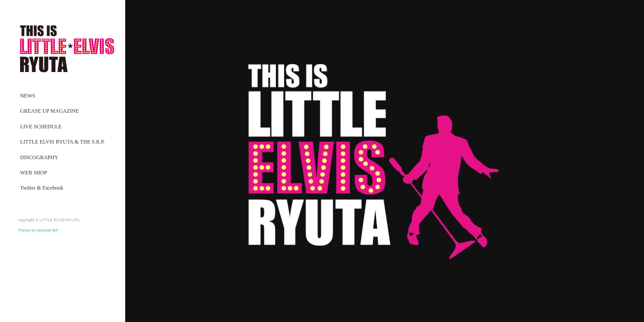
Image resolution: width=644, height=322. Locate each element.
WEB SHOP (34, 173)
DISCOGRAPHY (39, 157)
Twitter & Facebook (42, 188)
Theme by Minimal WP (38, 230)
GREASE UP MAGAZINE (50, 111)
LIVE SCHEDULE (41, 127)
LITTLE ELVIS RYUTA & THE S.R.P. (62, 142)
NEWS (28, 96)
